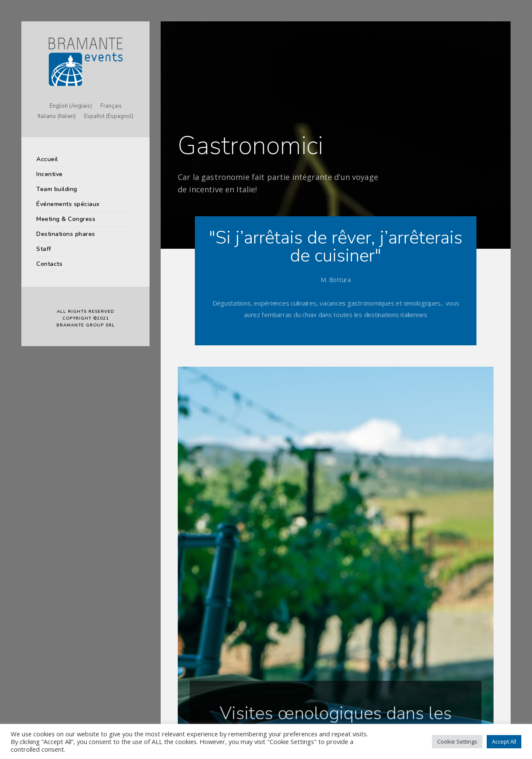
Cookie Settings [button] (457, 741)
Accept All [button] (504, 741)
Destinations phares (66, 234)
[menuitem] (71, 106)
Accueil (47, 159)
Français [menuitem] (111, 106)
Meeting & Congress (66, 219)
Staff (44, 249)
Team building (57, 189)
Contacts (49, 264)
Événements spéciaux (68, 204)
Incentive (50, 174)
